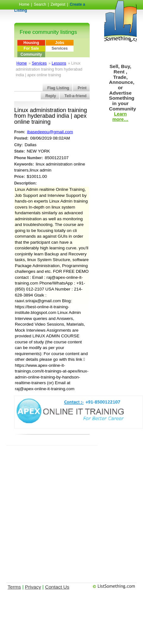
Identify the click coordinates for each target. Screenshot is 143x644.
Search (40, 4)
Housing (31, 43)
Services (60, 48)
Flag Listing (58, 88)
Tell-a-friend (75, 96)
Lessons (59, 63)
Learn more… (120, 117)
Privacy (33, 587)
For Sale (31, 48)
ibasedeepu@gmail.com (50, 132)
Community (31, 54)
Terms (14, 587)
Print (82, 88)
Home (24, 4)
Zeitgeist (58, 4)
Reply (51, 96)
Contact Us (57, 587)
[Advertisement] (64, 510)
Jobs (60, 43)
